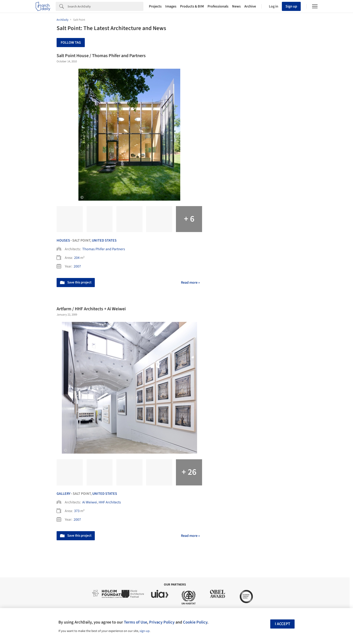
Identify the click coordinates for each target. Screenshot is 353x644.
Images (171, 6)
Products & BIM (192, 6)
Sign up (291, 6)
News (236, 6)
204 (77, 258)
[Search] (105, 6)
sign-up (145, 631)
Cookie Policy (195, 622)
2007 (77, 266)
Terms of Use (135, 622)
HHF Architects (110, 502)
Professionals (218, 6)
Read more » (190, 283)
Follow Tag (71, 43)
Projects (155, 6)
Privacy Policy (162, 622)
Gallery (64, 494)
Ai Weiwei (90, 502)
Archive (250, 6)
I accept (283, 624)
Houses (63, 240)
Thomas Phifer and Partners (104, 249)
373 (77, 511)
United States (104, 240)
